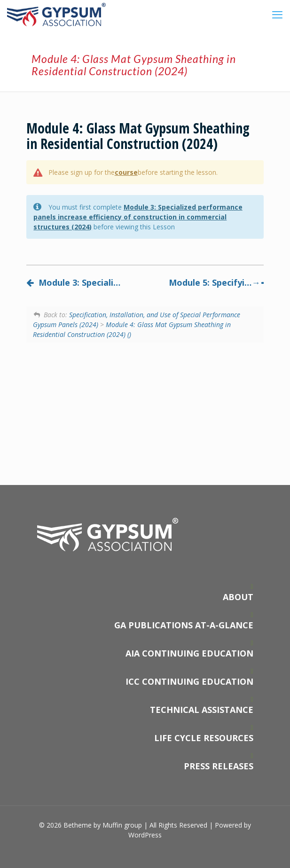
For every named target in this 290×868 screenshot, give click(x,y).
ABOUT (238, 597)
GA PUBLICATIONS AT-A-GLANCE (184, 625)
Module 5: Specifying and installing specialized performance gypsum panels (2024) (216, 283)
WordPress (145, 835)
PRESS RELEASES (219, 766)
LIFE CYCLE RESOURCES (204, 738)
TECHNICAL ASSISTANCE (202, 710)
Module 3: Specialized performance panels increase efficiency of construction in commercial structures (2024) (138, 217)
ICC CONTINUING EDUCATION (189, 681)
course (126, 172)
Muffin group (122, 825)
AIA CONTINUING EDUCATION (189, 653)
